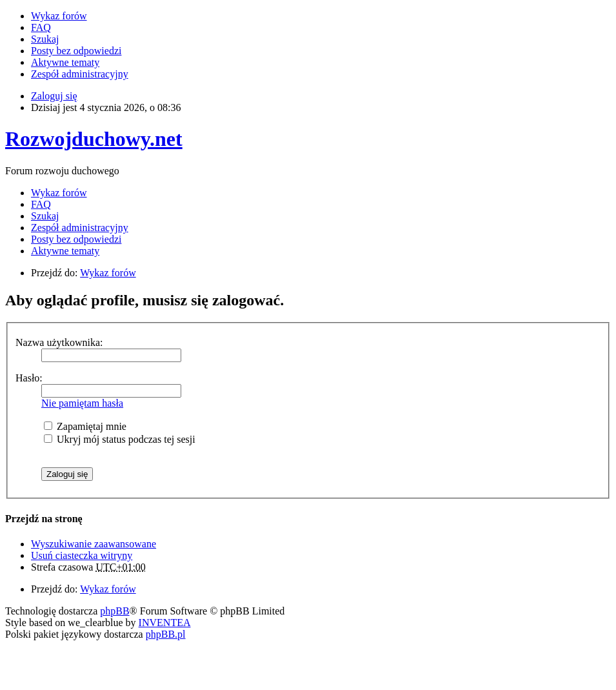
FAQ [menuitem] (41, 27)
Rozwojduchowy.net (94, 139)
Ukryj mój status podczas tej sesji (120, 439)
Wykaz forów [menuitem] (59, 16)
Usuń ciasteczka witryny (82, 555)
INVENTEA (165, 623)
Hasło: (29, 378)
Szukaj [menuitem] (45, 39)
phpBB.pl (166, 634)
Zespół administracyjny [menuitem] (80, 74)
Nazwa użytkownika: (59, 342)
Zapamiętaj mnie (85, 426)
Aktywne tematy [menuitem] (65, 62)
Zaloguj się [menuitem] (54, 96)
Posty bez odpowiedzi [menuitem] (76, 51)
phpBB (114, 611)
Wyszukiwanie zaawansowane (94, 544)
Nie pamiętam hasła (82, 403)
